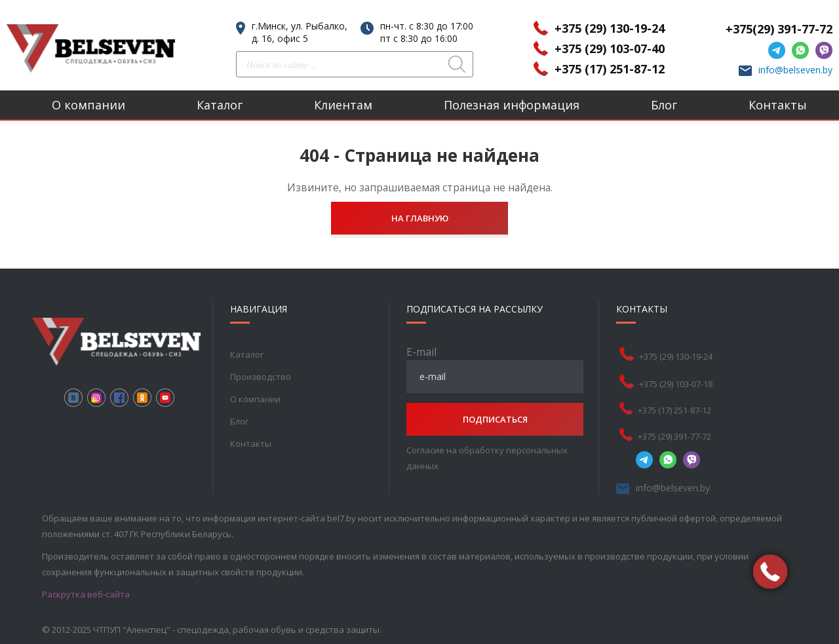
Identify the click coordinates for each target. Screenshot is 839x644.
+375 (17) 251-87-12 (610, 69)
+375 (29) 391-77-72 (674, 436)
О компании (88, 105)
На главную (420, 218)
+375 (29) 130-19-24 (610, 28)
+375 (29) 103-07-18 (676, 384)
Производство (261, 377)
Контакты (778, 105)
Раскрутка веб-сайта (86, 594)
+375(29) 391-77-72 (779, 29)
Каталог (220, 105)
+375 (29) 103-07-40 (610, 48)
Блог (664, 105)
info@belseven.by (795, 70)
